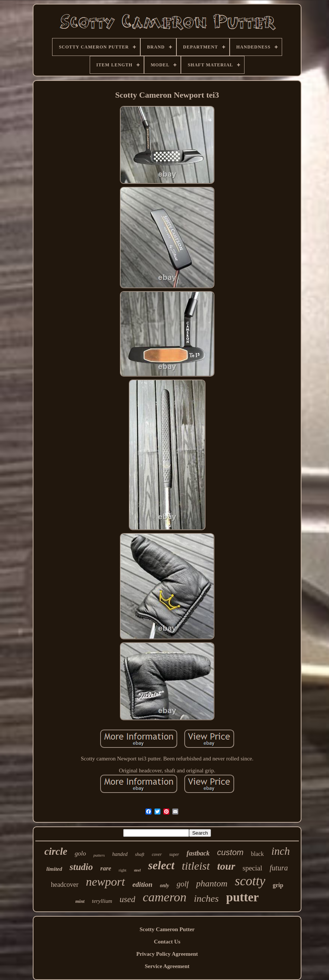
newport (106, 882)
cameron (164, 897)
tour (226, 866)
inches (206, 899)
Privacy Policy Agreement (167, 954)
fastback (198, 853)
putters (99, 855)
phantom (212, 883)
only (165, 886)
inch (281, 851)
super (174, 854)
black (257, 854)
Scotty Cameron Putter (167, 929)
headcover (65, 885)
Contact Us (167, 942)
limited (55, 869)
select (161, 865)
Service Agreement (167, 966)
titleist (196, 866)
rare (106, 868)
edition (143, 884)
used (127, 899)
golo (80, 853)
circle (56, 851)
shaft (140, 854)
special (253, 868)
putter (243, 897)
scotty (250, 881)
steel (137, 870)
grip (278, 885)
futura (279, 868)
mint (80, 901)
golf (183, 884)
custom (230, 852)
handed (120, 854)
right (123, 870)
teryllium (102, 901)
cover (157, 854)
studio (81, 867)
